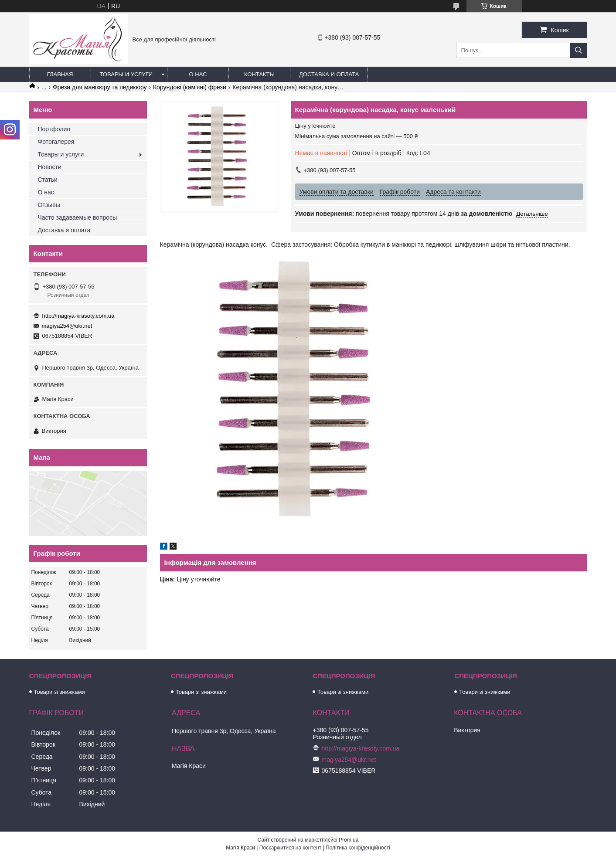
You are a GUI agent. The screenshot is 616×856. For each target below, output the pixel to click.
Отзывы (49, 205)
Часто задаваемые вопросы (78, 217)
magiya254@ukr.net (67, 326)
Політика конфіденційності (358, 848)
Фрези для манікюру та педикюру (100, 87)
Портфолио (54, 129)
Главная (60, 74)
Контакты (259, 74)
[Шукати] (579, 50)
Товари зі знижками (60, 692)
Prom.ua (349, 840)
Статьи (48, 180)
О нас (198, 74)
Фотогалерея (56, 142)
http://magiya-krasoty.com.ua (78, 316)
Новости (50, 167)
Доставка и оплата (329, 74)
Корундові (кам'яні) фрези (190, 87)
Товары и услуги (126, 74)
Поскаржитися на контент (290, 848)
